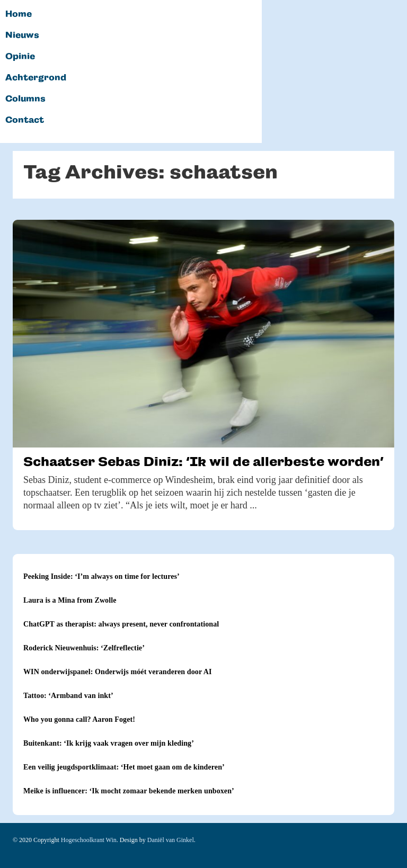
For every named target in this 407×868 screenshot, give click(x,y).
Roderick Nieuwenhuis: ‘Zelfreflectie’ (84, 648)
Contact (25, 120)
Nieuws (22, 35)
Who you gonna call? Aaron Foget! (79, 719)
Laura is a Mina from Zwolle (70, 600)
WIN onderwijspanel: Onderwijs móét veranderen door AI (118, 672)
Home (19, 14)
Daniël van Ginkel (171, 840)
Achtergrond (36, 78)
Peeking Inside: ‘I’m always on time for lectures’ (101, 576)
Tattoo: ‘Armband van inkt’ (68, 696)
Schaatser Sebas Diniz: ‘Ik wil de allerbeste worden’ (203, 462)
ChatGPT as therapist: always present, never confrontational (121, 624)
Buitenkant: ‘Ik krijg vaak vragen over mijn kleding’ (109, 743)
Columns (25, 99)
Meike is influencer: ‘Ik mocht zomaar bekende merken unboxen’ (129, 791)
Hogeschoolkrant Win (89, 840)
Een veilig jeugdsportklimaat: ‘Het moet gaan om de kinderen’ (124, 767)
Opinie (20, 57)
